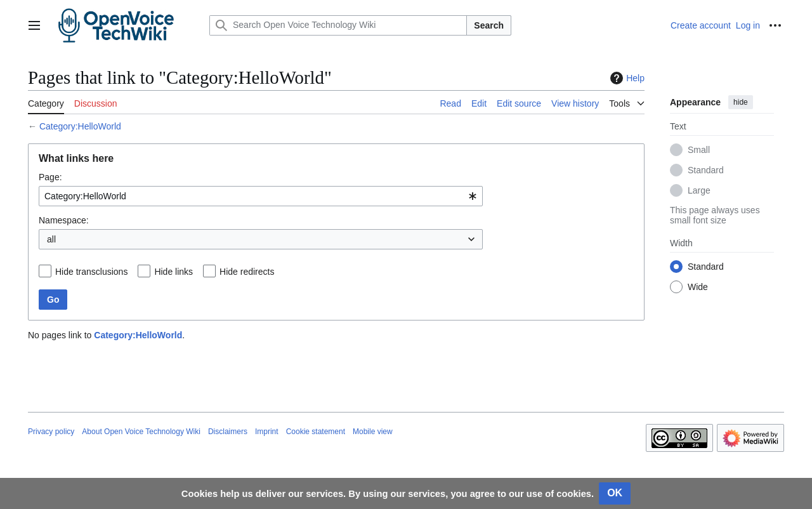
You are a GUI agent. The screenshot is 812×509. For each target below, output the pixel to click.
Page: (50, 177)
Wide (698, 287)
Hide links (174, 272)
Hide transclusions (91, 272)
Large (699, 190)
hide (741, 102)
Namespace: (64, 220)
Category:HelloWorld (80, 126)
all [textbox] (51, 239)
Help (626, 78)
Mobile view (373, 432)
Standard (706, 170)
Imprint (267, 432)
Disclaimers (228, 432)
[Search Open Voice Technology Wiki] (338, 25)
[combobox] (261, 196)
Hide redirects (247, 272)
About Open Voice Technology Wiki (141, 432)
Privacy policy (51, 432)
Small (699, 150)
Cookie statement (316, 432)
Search (489, 25)
